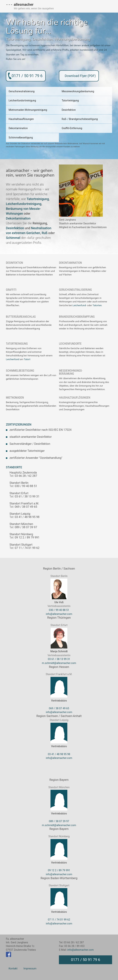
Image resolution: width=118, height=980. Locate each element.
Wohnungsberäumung (72, 39)
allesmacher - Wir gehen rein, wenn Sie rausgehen (30, 5)
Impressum (30, 968)
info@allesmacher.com (59, 614)
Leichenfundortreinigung (22, 100)
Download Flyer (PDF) (80, 76)
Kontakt (13, 968)
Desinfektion (42, 39)
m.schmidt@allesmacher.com (59, 663)
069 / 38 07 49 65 (59, 708)
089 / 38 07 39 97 (59, 821)
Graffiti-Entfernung (72, 128)
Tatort (27, 359)
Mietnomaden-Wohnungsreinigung (28, 110)
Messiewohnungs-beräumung (71, 372)
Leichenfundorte (70, 343)
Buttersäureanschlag (21, 316)
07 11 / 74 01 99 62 (59, 919)
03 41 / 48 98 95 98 (59, 754)
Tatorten (97, 305)
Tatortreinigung (18, 39)
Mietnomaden (15, 397)
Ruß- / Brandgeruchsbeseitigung (80, 119)
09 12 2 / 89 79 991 (59, 870)
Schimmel (13, 237)
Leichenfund (79, 305)
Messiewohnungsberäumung (78, 91)
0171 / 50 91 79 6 (27, 76)
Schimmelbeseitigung (21, 137)
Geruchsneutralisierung (21, 91)
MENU (107, 6)
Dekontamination (18, 128)
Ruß (45, 232)
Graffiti (11, 289)
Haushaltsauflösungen (21, 119)
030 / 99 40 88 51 (59, 610)
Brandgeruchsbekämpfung (77, 316)
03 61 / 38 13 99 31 (59, 659)
